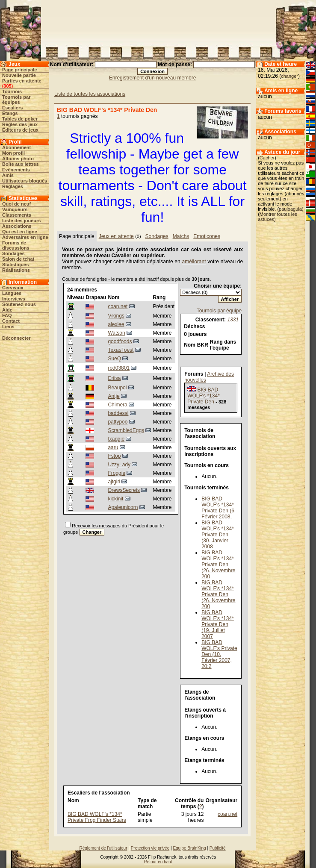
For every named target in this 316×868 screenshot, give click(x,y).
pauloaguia (290, 209)
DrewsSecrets (124, 490)
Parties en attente (22, 81)
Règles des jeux (20, 124)
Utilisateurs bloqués (25, 181)
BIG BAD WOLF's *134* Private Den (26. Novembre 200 (218, 565)
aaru (113, 447)
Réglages (13, 186)
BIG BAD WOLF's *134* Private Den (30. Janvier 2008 (218, 535)
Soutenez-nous (19, 304)
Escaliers (12, 108)
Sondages (13, 253)
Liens (8, 327)
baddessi (118, 413)
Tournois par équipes (16, 100)
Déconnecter (16, 338)
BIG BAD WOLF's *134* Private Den (204, 396)
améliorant (194, 262)
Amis (8, 175)
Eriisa (114, 378)
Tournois (12, 91)
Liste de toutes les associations (90, 94)
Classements (17, 215)
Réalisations (16, 270)
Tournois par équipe (219, 311)
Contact (11, 321)
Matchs (181, 236)
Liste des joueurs (21, 221)
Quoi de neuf (16, 204)
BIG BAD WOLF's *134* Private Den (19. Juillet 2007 (218, 624)
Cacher (267, 158)
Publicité (218, 848)
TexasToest (121, 350)
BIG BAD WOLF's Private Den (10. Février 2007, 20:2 (219, 654)
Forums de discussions (16, 245)
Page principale (19, 70)
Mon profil (13, 153)
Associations (17, 226)
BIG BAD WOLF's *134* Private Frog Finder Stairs (97, 817)
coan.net (118, 306)
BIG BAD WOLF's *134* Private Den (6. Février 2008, (219, 508)
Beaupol (117, 388)
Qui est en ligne (20, 232)
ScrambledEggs (126, 430)
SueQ (114, 359)
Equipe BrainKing (189, 848)
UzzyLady (119, 465)
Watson (116, 333)
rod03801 (119, 368)
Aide (7, 310)
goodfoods (120, 341)
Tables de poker (20, 119)
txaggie (116, 439)
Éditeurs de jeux (20, 130)
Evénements (16, 170)
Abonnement (16, 147)
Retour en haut (158, 862)
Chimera (117, 405)
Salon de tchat (18, 259)
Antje (114, 396)
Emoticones (207, 236)
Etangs (10, 113)
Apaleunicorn (123, 507)
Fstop (114, 456)
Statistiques (15, 265)
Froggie (117, 473)
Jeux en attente (116, 236)
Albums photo (18, 159)
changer (289, 76)
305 (7, 86)
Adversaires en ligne (25, 237)
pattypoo (118, 422)
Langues (12, 293)
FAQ (7, 315)
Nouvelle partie (19, 75)
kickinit (115, 499)
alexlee (116, 324)
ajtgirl (114, 482)
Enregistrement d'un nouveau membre (153, 78)
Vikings (116, 316)
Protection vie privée (150, 848)
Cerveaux (13, 288)
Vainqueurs (15, 209)
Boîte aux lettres (21, 164)
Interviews (14, 299)
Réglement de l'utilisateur (103, 848)
